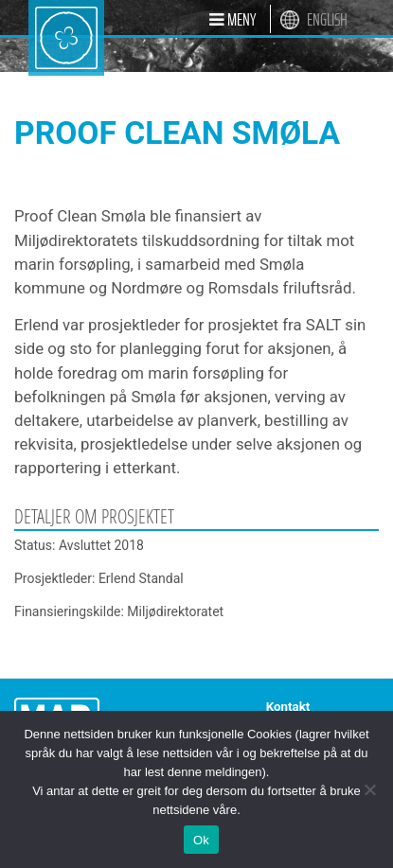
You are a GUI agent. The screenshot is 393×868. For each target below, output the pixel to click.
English (327, 20)
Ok (201, 840)
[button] (232, 19)
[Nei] (369, 789)
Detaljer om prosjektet (94, 516)
